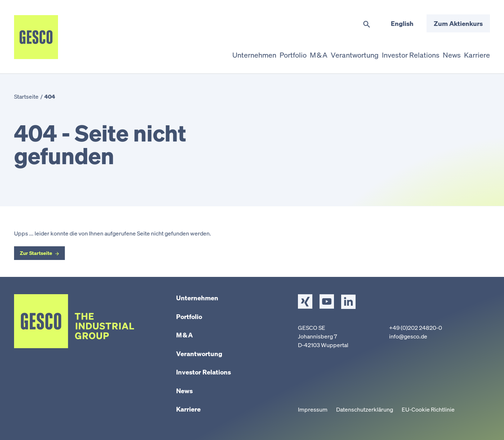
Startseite (26, 96)
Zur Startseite (36, 253)
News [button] (446, 52)
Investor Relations (204, 372)
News (184, 391)
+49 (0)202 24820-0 (416, 328)
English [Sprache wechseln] (402, 23)
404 (50, 96)
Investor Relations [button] (401, 52)
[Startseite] (36, 37)
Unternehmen (197, 298)
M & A (184, 335)
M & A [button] (302, 52)
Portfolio (189, 316)
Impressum (313, 409)
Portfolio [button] (272, 52)
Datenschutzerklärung (365, 409)
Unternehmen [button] (229, 52)
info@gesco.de (408, 336)
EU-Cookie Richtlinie (428, 409)
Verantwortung (199, 354)
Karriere (188, 409)
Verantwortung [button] (342, 52)
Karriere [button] (475, 52)
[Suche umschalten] (367, 24)
